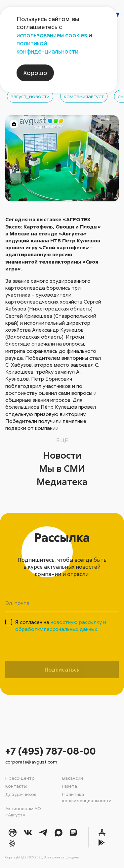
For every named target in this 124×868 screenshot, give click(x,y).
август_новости (30, 96)
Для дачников (21, 794)
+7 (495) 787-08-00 (51, 751)
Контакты (16, 786)
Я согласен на (61, 625)
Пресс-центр (20, 778)
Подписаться (62, 670)
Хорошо (35, 73)
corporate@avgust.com (31, 762)
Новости (62, 455)
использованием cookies (52, 35)
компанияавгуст (84, 96)
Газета (70, 786)
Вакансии (73, 778)
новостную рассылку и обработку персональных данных (61, 625)
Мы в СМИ (62, 468)
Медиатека (62, 481)
